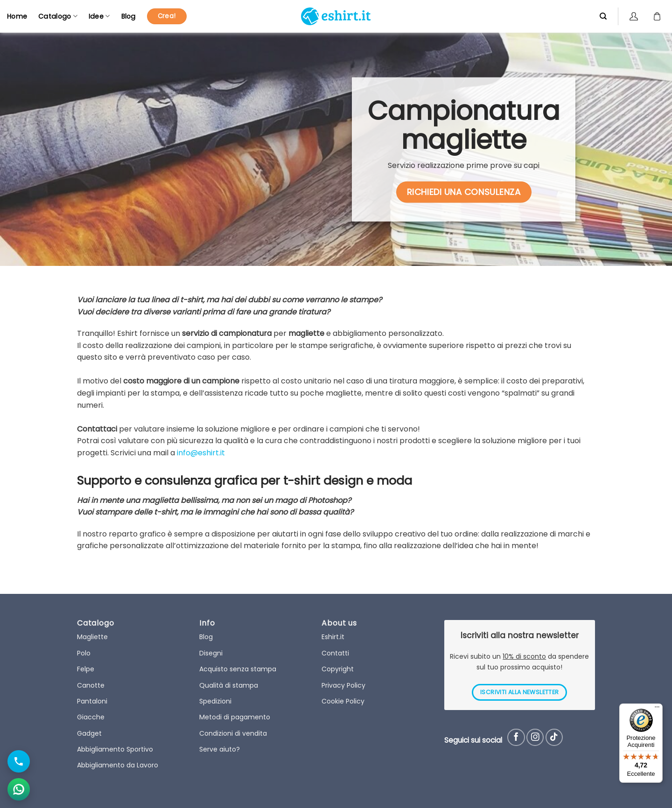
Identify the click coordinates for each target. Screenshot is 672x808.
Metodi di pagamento (235, 717)
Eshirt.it (333, 637)
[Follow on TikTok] (554, 737)
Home (17, 16)
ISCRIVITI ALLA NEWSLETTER (519, 692)
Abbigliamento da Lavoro (118, 765)
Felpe (86, 669)
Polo (84, 653)
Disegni (211, 653)
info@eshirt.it (201, 453)
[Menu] (657, 709)
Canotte (91, 685)
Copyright (338, 669)
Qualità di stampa (229, 685)
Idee (99, 16)
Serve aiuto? (220, 749)
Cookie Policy (343, 701)
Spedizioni (215, 701)
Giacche (91, 717)
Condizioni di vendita (233, 733)
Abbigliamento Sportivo (115, 749)
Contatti (335, 653)
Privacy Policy (343, 685)
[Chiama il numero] (19, 761)
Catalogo (58, 16)
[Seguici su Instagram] (535, 737)
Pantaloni (92, 701)
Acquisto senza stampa (238, 669)
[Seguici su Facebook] (516, 737)
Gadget (89, 733)
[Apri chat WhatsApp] (19, 789)
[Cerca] (603, 16)
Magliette (92, 637)
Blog (129, 16)
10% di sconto (524, 656)
